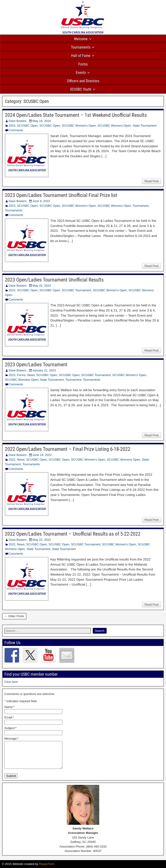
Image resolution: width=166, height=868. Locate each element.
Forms (83, 64)
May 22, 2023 (42, 286)
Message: (11, 739)
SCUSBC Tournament (77, 290)
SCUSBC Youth (81, 89)
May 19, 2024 (42, 121)
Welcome (81, 39)
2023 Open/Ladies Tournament (36, 365)
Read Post (152, 181)
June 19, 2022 (42, 455)
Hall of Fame (81, 56)
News (31, 375)
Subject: (10, 728)
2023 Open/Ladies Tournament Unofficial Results (54, 280)
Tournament (141, 206)
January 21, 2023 (44, 370)
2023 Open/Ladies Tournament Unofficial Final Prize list (61, 195)
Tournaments (81, 47)
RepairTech (47, 864)
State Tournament (144, 126)
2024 (12, 126)
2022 (12, 460)
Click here (11, 682)
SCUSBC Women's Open (79, 126)
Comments (16, 130)
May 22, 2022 (42, 540)
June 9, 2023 (41, 201)
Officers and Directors (83, 81)
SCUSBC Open (27, 126)
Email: (9, 717)
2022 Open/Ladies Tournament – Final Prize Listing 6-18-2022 (68, 449)
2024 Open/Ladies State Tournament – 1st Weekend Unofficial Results (76, 115)
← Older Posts (14, 616)
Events (81, 73)
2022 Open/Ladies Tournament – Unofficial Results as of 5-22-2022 (73, 534)
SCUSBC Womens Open (114, 126)
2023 (12, 206)
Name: (9, 707)
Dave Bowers (18, 121)
